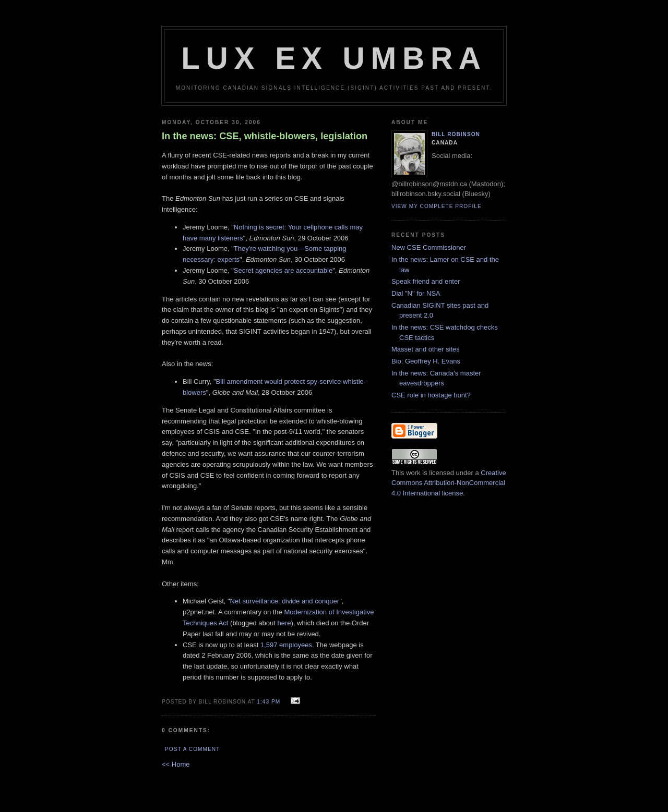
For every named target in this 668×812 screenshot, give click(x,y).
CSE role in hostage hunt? (431, 395)
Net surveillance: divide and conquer (285, 601)
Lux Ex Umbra (334, 58)
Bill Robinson (456, 134)
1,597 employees (286, 645)
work (413, 473)
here (284, 623)
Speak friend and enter (426, 281)
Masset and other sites (426, 349)
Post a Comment (192, 749)
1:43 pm (269, 702)
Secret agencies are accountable (283, 270)
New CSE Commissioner (429, 247)
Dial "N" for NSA (416, 293)
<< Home (176, 764)
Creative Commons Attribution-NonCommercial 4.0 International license (449, 483)
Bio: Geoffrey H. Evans (426, 361)
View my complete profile (437, 206)
